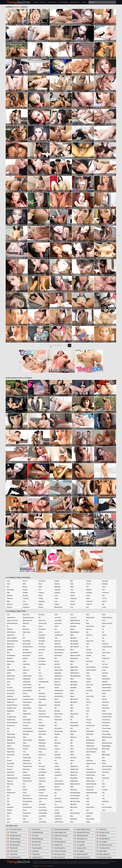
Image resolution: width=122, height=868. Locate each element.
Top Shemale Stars (38, 833)
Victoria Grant (106, 720)
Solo (87, 607)
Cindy (24, 737)
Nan (71, 743)
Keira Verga (58, 679)
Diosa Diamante (27, 801)
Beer (8, 798)
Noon (88, 615)
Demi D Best (26, 796)
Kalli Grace (57, 644)
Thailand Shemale (15, 839)
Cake (24, 667)
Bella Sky (10, 810)
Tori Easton (105, 667)
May (72, 664)
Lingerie (57, 604)
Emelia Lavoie (43, 623)
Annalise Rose (11, 720)
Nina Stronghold (75, 813)
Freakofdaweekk (43, 682)
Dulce (24, 819)
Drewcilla (25, 816)
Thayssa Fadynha (107, 647)
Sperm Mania (103, 851)
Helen (40, 737)
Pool (72, 607)
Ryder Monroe (90, 743)
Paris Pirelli (89, 661)
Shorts (88, 596)
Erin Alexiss (42, 641)
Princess (89, 723)
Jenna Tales (42, 816)
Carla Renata (27, 682)
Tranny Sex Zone (43, 866)
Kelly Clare (57, 682)
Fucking (41, 598)
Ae (8, 626)
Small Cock (89, 601)
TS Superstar (36, 854)
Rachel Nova (90, 734)
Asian (9, 584)
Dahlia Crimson (27, 763)
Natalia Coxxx (74, 772)
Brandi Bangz (27, 641)
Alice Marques (11, 655)
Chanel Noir (26, 705)
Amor (9, 682)
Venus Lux (105, 705)
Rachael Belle (90, 731)
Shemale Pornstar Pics (83, 857)
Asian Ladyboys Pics (60, 833)
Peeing (72, 601)
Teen (103, 590)
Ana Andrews (11, 690)
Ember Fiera (42, 620)
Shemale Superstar (15, 836)
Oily (87, 632)
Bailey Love (10, 784)
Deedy (25, 793)
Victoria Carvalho (107, 714)
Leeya (56, 763)
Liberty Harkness (59, 784)
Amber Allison (11, 676)
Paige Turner (90, 641)
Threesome (105, 593)
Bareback (10, 596)
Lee (56, 761)
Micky (72, 693)
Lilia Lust (57, 787)
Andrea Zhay (11, 693)
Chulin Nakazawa (28, 731)
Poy (87, 717)
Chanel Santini (27, 708)
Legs (56, 601)
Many (72, 635)
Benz (9, 822)
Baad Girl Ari (11, 772)
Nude (72, 584)
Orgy (72, 590)
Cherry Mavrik (27, 720)
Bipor (24, 626)
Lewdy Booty (58, 775)
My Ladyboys (103, 836)
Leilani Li (57, 766)
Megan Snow (74, 670)
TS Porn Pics (13, 833)
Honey (40, 752)
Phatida (88, 688)
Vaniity (104, 693)
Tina (103, 661)
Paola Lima (89, 653)
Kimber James (59, 714)
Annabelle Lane (11, 717)
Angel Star (10, 696)
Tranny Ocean (14, 851)
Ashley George (11, 737)
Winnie (104, 761)
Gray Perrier (42, 714)
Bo (24, 635)
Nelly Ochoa (74, 790)
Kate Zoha (57, 667)
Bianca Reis (26, 615)
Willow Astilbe (106, 755)
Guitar (40, 720)
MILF (72, 581)
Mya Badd (73, 731)
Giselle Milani (42, 699)
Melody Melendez (75, 676)
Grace (40, 708)
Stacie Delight (90, 819)
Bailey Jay (10, 781)
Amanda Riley (11, 670)
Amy (8, 685)
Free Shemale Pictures (106, 845)
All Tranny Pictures (60, 854)
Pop (87, 714)
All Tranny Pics (36, 845)
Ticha (104, 655)
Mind (72, 708)
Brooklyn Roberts (28, 647)
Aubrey (9, 746)
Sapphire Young (91, 763)
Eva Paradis (42, 661)
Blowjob (25, 590)
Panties (73, 596)
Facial (40, 587)
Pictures (43, 2)
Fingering (41, 593)
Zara (103, 798)
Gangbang (42, 601)
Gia (40, 685)
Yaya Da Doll (106, 778)
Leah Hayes (58, 758)
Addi (8, 615)
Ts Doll (104, 670)
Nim (71, 810)
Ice (39, 761)
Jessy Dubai (58, 623)
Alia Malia (10, 650)
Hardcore (57, 584)
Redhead (89, 590)
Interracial (57, 590)
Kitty (56, 726)
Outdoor (73, 593)
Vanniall (104, 699)
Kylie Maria (58, 743)
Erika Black (42, 638)
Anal (8, 581)
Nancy (72, 749)
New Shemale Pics (60, 857)
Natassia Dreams (75, 784)
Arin (8, 728)
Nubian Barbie (90, 618)
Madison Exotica (75, 620)
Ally (8, 667)
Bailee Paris (10, 775)
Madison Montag (75, 623)
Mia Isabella (74, 685)
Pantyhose (73, 598)
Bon (24, 638)
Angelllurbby (11, 711)
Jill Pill (56, 626)
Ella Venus (42, 615)
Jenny (40, 819)
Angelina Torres (12, 708)
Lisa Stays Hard (59, 807)
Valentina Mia (106, 679)
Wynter (104, 763)
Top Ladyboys (81, 845)
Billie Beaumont (27, 620)
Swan (104, 620)
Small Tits (89, 604)
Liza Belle (57, 813)
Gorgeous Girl (42, 705)
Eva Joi (41, 653)
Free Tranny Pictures (16, 829)
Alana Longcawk (12, 638)
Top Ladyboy (80, 851)
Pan (87, 647)
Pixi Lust (89, 702)
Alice (8, 653)
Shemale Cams (75, 2)
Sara (88, 766)
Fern (40, 673)
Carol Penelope (27, 688)
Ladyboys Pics (59, 845)
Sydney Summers (107, 623)
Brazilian (25, 593)
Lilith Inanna (58, 790)
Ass (8, 587)
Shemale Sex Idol (104, 833)
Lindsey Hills (58, 801)
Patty (88, 673)
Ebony (40, 584)
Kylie (56, 740)
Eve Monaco (42, 664)
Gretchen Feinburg (44, 717)
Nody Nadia (74, 819)
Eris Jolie (41, 644)
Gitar (40, 702)
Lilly (56, 793)
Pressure (89, 720)
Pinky (88, 699)
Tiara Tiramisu (106, 653)
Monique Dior (74, 723)
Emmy (40, 632)
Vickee (104, 711)
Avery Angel (11, 763)
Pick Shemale (14, 848)
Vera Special (106, 708)
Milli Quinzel (74, 702)
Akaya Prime (11, 635)
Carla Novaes (27, 679)
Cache (25, 661)
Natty (72, 787)
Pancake (89, 650)
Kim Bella (57, 711)
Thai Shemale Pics (105, 848)
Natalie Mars (74, 778)
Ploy (87, 705)
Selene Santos (90, 781)
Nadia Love (73, 737)
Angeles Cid (10, 702)
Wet (103, 604)
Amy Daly (10, 688)
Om (87, 638)
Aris (8, 731)
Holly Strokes (42, 749)
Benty (9, 819)
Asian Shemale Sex (82, 854)
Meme (72, 679)
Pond (88, 708)
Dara (24, 787)
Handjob (57, 581)
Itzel (40, 763)
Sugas (88, 822)
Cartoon (25, 693)
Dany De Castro (27, 781)
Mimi (72, 705)
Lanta (56, 752)
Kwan (56, 737)
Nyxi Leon (89, 629)
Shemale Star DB (15, 845)
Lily (55, 796)
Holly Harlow (42, 743)
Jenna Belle (42, 804)
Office (72, 587)
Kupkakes (57, 734)
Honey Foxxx (42, 755)
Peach (88, 676)
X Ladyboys (35, 851)
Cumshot (26, 604)
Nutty (88, 623)
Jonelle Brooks (59, 635)
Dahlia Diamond (27, 766)
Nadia (72, 734)
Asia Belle (10, 740)
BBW (8, 601)
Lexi (56, 778)
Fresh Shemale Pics (15, 857)
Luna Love (73, 618)
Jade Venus (42, 781)
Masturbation (58, 607)
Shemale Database (15, 842)
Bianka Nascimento (28, 618)
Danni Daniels (27, 778)
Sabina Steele (90, 746)
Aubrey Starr (11, 752)
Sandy (88, 758)
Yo (103, 781)
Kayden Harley (59, 670)
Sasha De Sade (91, 775)
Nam (72, 740)
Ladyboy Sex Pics (82, 848)
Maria (72, 650)
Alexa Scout (10, 644)
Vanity (104, 696)
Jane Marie (42, 787)
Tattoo (104, 587)
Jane (40, 784)
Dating (84, 2)
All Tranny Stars (37, 842)
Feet (40, 590)
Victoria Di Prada (107, 717)
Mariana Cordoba (75, 655)
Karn (56, 658)
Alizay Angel (11, 661)
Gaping (41, 604)
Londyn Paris (58, 819)
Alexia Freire (11, 647)
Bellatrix (9, 813)
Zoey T (104, 810)
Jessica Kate (58, 620)
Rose (88, 737)
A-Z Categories (63, 2)
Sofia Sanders (90, 807)
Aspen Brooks (11, 743)
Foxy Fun (41, 679)
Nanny (72, 752)
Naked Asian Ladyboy (105, 857)
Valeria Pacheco (107, 688)
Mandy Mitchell (75, 632)
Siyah (88, 798)
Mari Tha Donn (75, 647)
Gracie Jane (42, 711)
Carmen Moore (27, 685)
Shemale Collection (82, 836)
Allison (9, 664)
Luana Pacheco (59, 822)
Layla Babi (57, 755)
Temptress (105, 644)
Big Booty (10, 604)
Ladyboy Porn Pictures (61, 836)
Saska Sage (90, 778)
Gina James (42, 696)
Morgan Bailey (74, 726)
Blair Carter (26, 629)
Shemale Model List (60, 842)
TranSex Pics (103, 829)
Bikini (24, 584)
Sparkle (88, 816)
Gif (39, 690)
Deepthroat (26, 607)
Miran (72, 717)
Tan (103, 632)
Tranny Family (81, 842)
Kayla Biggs (58, 673)
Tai (103, 629)
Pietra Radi (89, 690)
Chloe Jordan (27, 723)
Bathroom (10, 598)
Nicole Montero (75, 798)
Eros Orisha (42, 647)
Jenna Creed (42, 807)
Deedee (25, 790)
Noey (72, 822)
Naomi (72, 755)
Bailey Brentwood (12, 778)
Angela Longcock (12, 699)
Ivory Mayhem (43, 772)
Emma (41, 626)
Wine (103, 758)
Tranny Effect (14, 854)
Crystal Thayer (27, 758)
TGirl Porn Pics (36, 829)
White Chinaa (106, 749)
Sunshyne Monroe (107, 618)
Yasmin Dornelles (107, 766)
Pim (87, 693)
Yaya (103, 775)
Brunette (25, 596)
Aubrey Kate (11, 749)
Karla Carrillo (58, 655)
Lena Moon (58, 772)
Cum (24, 601)
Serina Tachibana (91, 784)
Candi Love (26, 670)
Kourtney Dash (59, 731)
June (56, 638)
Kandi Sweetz (58, 647)
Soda (88, 801)
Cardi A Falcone (27, 676)
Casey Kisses (27, 696)
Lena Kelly (57, 769)
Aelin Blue (10, 629)
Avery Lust (10, 766)
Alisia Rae (10, 658)
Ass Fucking (10, 590)
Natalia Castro (74, 769)
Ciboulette (26, 734)
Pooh (88, 711)
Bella (8, 804)
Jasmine (41, 793)
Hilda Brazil (42, 740)
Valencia (104, 676)
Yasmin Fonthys (107, 769)
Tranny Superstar (37, 848)
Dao (24, 784)
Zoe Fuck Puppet (107, 807)
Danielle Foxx (27, 775)
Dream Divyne (27, 813)
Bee (8, 796)
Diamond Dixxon (28, 798)
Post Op (88, 584)
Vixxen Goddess (107, 734)
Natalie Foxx (74, 775)
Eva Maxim (42, 658)
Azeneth (10, 769)
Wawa (104, 740)
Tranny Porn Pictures (60, 851)
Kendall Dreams (59, 690)
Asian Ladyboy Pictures (84, 829)
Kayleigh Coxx (58, 676)
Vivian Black (105, 731)
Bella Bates (10, 807)
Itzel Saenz (42, 766)
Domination (42, 581)
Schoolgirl (89, 593)
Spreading (105, 581)
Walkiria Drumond (107, 737)
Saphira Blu (89, 761)
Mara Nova (73, 638)
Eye (40, 667)
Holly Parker (42, 746)
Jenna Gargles (43, 810)
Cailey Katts (26, 664)
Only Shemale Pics (60, 848)
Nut (87, 620)
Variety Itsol (105, 702)
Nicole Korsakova (75, 796)
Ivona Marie (42, 769)
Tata (103, 641)
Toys (103, 596)
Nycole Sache (90, 626)
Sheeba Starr (90, 790)
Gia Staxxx (42, 688)
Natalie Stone (74, 781)
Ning (72, 816)
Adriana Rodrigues (12, 623)
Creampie (26, 598)
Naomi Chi (73, 758)
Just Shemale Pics (37, 857)
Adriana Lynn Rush (12, 620)
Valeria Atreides (107, 685)
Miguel (72, 696)
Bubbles (25, 658)
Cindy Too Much (27, 740)
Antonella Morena (12, 723)
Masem (73, 661)
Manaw (72, 629)
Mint (72, 711)
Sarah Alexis (90, 769)
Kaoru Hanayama (59, 650)
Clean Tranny (58, 839)
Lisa (56, 804)
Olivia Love (89, 635)
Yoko (103, 784)
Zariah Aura (105, 801)
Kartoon (57, 661)
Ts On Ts (104, 598)
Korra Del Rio (58, 728)
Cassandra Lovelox (28, 699)
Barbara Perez (11, 793)
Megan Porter (74, 667)
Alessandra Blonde (12, 641)
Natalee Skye (74, 766)
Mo (71, 720)
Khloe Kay (57, 705)
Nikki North (73, 804)
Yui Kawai (105, 790)
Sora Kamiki (90, 813)
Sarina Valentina (91, 772)
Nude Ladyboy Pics (105, 854)
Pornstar (89, 581)
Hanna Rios (42, 726)
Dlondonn (26, 804)
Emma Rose (42, 629)
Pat (87, 664)
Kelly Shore (58, 685)
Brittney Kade (27, 644)
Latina (56, 598)
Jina (56, 629)
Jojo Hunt (57, 632)
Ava (8, 758)
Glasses (41, 607)
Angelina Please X (12, 705)
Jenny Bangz (42, 822)
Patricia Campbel (91, 670)
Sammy (88, 755)
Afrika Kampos (11, 632)
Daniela (25, 772)
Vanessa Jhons (106, 690)
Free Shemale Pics (105, 839)
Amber (9, 673)
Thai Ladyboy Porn (82, 839)
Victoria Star (106, 726)
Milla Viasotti (74, 699)
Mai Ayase (73, 626)
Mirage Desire (74, 714)
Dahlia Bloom (27, 761)
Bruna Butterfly (27, 653)
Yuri (103, 796)
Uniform (104, 601)
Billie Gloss (26, 623)
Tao (103, 638)
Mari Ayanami (74, 644)
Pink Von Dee (90, 696)
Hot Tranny (35, 836)
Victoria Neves (106, 723)
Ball (8, 787)
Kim (56, 708)
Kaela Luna (58, 641)
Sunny (104, 615)
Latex (56, 596)
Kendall (57, 688)
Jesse (56, 615)
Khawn (56, 699)
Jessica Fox (58, 618)
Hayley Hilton (42, 731)
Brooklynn (26, 650)
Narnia (72, 761)
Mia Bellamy (74, 682)
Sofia (88, 804)
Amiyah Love (11, 679)
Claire (25, 743)
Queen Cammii (90, 726)
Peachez (89, 679)
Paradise (89, 655)
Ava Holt (9, 761)
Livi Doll (57, 810)
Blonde (25, 587)
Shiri (87, 796)
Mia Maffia (73, 688)
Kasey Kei (57, 664)
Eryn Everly (42, 650)
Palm (88, 644)
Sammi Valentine (91, 752)
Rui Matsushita (90, 740)
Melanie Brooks (75, 673)
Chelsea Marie (27, 714)
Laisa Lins (57, 749)
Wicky (104, 752)
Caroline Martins (28, 690)
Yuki (103, 793)
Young (104, 607)
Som (88, 810)
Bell (8, 801)
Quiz (88, 728)
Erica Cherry (42, 635)
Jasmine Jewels (43, 796)
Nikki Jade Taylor (75, 801)
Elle (40, 618)
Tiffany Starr (106, 658)
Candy (25, 673)
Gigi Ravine (42, 693)
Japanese (57, 593)
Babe (9, 593)
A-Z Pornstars (52, 2)
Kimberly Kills (58, 720)
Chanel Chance (27, 702)
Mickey (72, 690)
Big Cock (9, 607)
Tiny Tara (105, 664)
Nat (71, 763)
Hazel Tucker (42, 734)
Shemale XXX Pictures (83, 833)
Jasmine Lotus (43, 798)
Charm (25, 711)
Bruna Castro (27, 655)
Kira (56, 723)
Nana (72, 746)
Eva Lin (41, 655)
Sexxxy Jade (90, 787)
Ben (8, 816)
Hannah (41, 728)
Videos (36, 2)
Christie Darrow (27, 728)
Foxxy (40, 676)
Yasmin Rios (106, 772)
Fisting (40, 596)
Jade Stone (42, 778)
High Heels (57, 587)
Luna (72, 615)
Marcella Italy (74, 641)
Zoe (103, 804)
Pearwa (88, 682)
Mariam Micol (74, 653)
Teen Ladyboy (103, 842)
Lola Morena (58, 816)
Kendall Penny (59, 693)
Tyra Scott (105, 673)
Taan (103, 626)
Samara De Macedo (92, 749)
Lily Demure (58, 798)
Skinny (88, 598)
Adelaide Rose (11, 618)
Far (40, 670)
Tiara (103, 650)
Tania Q (104, 635)
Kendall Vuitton (59, 696)
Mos (72, 728)
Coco (24, 752)
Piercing (73, 604)
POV (87, 587)
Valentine (105, 682)
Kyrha (56, 746)
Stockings (105, 584)
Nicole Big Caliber (75, 793)
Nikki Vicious (74, 807)
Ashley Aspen (11, 734)
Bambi (9, 790)
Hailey (40, 723)
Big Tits (25, 581)
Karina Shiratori (59, 653)
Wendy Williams (106, 746)
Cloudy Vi (26, 749)
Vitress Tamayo (106, 728)
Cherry (25, 717)
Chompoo (26, 726)
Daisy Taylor (26, 769)
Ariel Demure (11, 726)
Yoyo (103, 787)
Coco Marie (26, 755)
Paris (88, 658)
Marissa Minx (74, 658)
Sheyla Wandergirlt (92, 793)
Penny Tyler (90, 685)
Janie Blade (42, 790)
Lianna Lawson (59, 781)
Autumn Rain (11, 755)
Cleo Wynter (26, 746)
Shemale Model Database (62, 829)
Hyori (40, 758)
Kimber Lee (58, 717)
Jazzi (40, 801)
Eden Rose (26, 822)
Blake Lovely (26, 632)
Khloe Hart (57, 702)
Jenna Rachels (43, 813)
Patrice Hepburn (91, 667)
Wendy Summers (107, 743)
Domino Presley (27, 807)
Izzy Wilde (42, 775)
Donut (25, 810)
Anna (9, 714)
